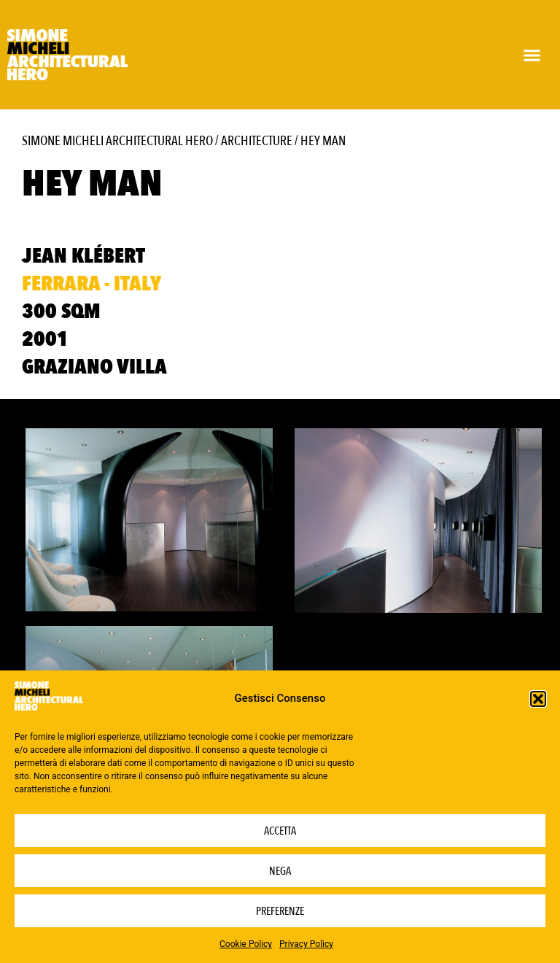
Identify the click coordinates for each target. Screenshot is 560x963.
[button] (538, 699)
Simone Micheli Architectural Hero (117, 141)
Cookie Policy (246, 944)
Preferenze (280, 911)
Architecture (257, 141)
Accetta (280, 831)
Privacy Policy (306, 944)
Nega (280, 871)
